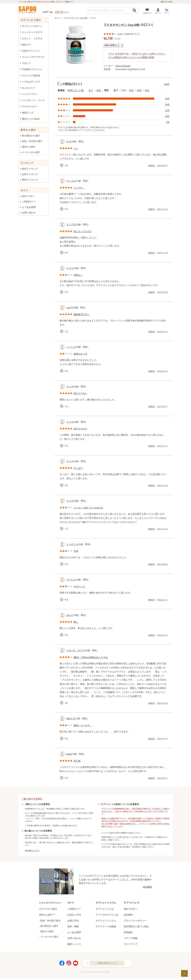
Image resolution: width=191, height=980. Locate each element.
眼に (76, 622)
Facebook (62, 964)
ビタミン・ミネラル (32, 39)
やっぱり (78, 468)
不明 (76, 551)
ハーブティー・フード (33, 100)
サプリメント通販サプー (28, 10)
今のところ (79, 587)
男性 (106, 90)
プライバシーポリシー (135, 921)
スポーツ (26, 63)
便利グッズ (28, 113)
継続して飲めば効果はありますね (91, 657)
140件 (167, 84)
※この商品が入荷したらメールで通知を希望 (131, 57)
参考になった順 (76, 90)
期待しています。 (83, 725)
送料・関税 (73, 927)
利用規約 (128, 932)
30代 (132, 90)
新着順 (61, 90)
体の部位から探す (31, 136)
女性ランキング (30, 174)
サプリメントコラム (106, 921)
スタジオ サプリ (75, 651)
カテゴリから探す (48, 909)
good (62, 165)
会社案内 (147, 887)
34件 (167, 105)
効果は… (78, 275)
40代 (139, 90)
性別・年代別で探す (32, 141)
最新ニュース (74, 944)
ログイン (158, 13)
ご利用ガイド (29, 202)
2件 (168, 122)
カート (167, 13)
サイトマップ (131, 944)
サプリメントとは (105, 909)
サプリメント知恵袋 (106, 927)
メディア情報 (131, 938)
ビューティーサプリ (32, 32)
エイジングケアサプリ (33, 57)
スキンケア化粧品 (31, 76)
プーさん (71, 580)
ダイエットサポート (32, 26)
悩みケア (26, 45)
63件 (167, 99)
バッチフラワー (30, 94)
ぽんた (70, 615)
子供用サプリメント (32, 69)
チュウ (70, 387)
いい (76, 148)
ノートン (71, 347)
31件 (167, 110)
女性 (99, 90)
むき (69, 142)
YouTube (76, 964)
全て (91, 90)
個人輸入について (32, 850)
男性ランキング (30, 180)
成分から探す (29, 147)
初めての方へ (28, 196)
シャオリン (72, 544)
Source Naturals (123, 66)
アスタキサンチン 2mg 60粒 (76, 18)
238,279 (59, 12)
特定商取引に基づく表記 (136, 927)
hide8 (69, 754)
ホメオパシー (29, 88)
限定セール (31, 119)
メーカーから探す (31, 152)
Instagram (69, 964)
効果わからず (80, 354)
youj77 (69, 308)
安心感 (77, 761)
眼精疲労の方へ (82, 314)
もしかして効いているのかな (88, 508)
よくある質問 (29, 207)
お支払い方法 (74, 915)
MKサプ (70, 719)
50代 (147, 90)
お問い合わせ (29, 213)
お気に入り (147, 13)
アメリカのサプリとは (107, 915)
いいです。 (79, 188)
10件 (167, 116)
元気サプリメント (31, 51)
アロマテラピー (30, 107)
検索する (134, 10)
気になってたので (83, 231)
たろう (70, 268)
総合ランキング (30, 169)
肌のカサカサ (80, 429)
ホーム (57, 18)
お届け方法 (73, 921)
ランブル (71, 181)
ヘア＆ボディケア (31, 82)
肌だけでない (80, 393)
